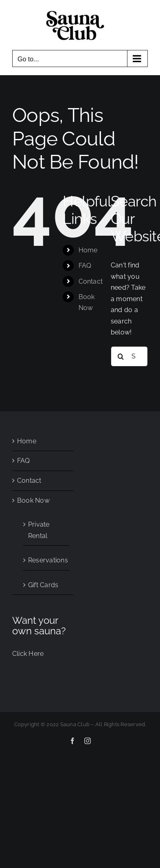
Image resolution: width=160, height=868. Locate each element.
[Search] (121, 356)
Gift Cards (43, 585)
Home (88, 250)
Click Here (28, 654)
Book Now (33, 500)
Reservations (47, 560)
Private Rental (39, 530)
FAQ (85, 266)
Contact (91, 281)
